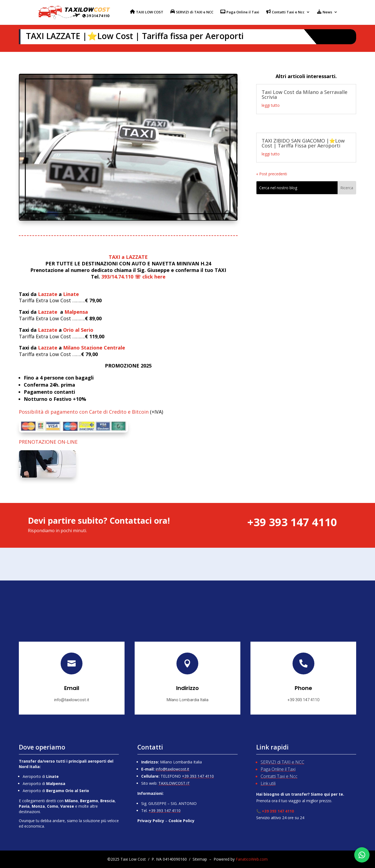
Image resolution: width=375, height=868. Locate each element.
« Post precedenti (272, 174)
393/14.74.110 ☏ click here (133, 277)
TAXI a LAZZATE (128, 257)
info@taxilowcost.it (172, 769)
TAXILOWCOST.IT (174, 783)
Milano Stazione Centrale (94, 348)
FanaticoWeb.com (252, 859)
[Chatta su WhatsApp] (362, 855)
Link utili (268, 783)
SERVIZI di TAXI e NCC (282, 762)
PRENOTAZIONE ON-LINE (48, 442)
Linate (71, 294)
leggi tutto (271, 105)
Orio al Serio (78, 330)
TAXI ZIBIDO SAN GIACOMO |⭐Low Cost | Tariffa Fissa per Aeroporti (303, 143)
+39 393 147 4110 (198, 776)
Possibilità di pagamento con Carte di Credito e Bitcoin (84, 412)
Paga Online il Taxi (278, 769)
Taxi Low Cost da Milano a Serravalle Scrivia (305, 94)
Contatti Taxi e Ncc (279, 776)
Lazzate (48, 294)
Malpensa (76, 312)
